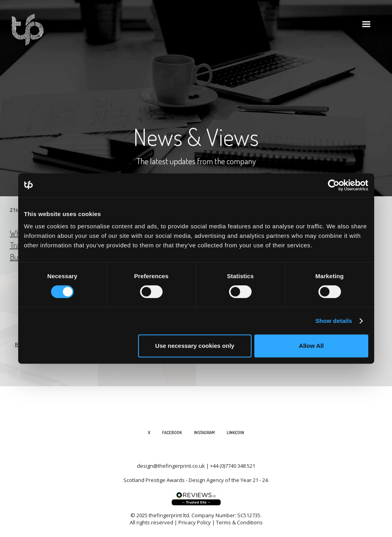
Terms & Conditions (239, 522)
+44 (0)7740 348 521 (233, 466)
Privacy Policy (195, 522)
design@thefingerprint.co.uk (171, 466)
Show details (334, 321)
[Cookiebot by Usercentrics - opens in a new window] (334, 185)
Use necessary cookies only (195, 346)
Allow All (312, 346)
